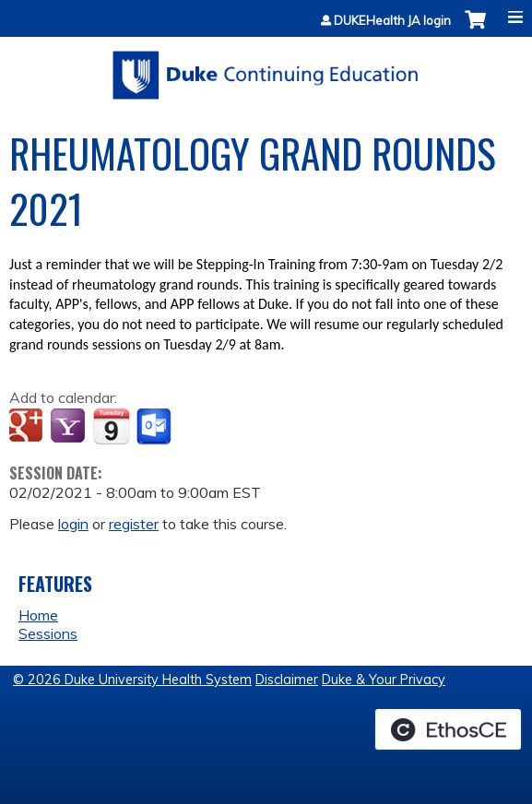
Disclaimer (287, 680)
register (134, 524)
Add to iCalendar (111, 426)
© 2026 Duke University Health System (132, 680)
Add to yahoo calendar (70, 427)
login (73, 524)
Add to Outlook (155, 427)
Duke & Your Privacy (384, 680)
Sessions (48, 633)
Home (38, 615)
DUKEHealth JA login (392, 21)
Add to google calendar (28, 427)
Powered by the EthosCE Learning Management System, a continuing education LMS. (448, 729)
